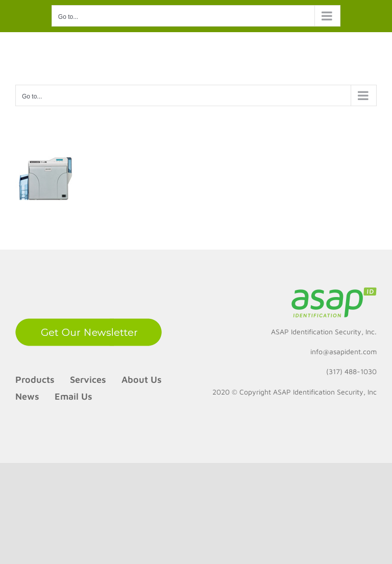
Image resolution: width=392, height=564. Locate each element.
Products (35, 379)
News (27, 396)
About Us (142, 379)
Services (88, 379)
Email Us (73, 396)
